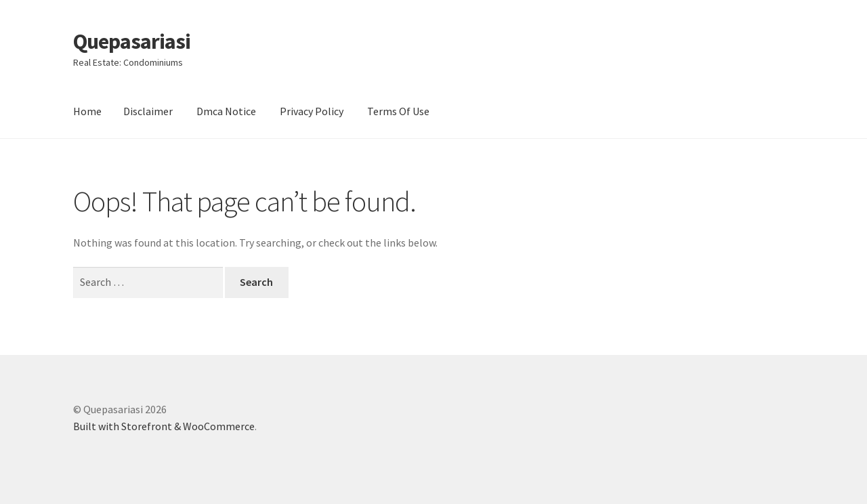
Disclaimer (148, 111)
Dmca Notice (226, 111)
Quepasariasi (132, 41)
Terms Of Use (398, 111)
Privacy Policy (312, 111)
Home (87, 111)
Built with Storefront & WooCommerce (164, 426)
